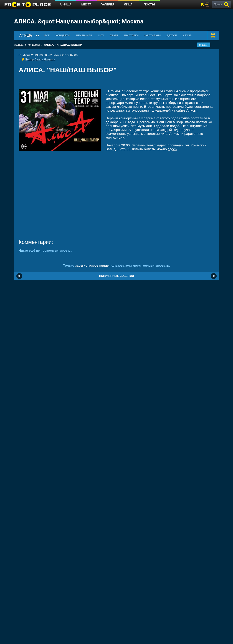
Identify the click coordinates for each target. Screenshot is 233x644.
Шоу (101, 35)
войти (208, 4)
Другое (172, 35)
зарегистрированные (92, 266)
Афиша (66, 4)
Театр (114, 35)
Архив (187, 35)
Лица (128, 4)
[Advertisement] (116, 83)
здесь (172, 149)
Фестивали (153, 35)
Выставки (131, 35)
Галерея (108, 4)
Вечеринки (84, 35)
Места (86, 4)
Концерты (63, 35)
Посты (149, 4)
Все (47, 35)
